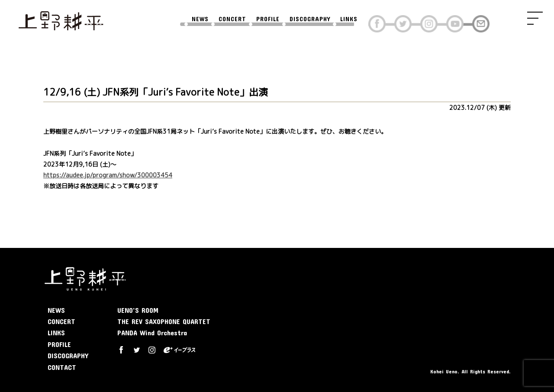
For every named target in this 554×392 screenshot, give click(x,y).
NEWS (200, 19)
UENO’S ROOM (138, 310)
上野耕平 (61, 19)
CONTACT (62, 367)
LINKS (349, 19)
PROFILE (268, 19)
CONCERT (232, 19)
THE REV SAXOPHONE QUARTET (164, 321)
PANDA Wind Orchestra (152, 333)
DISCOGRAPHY (310, 19)
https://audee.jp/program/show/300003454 (108, 175)
